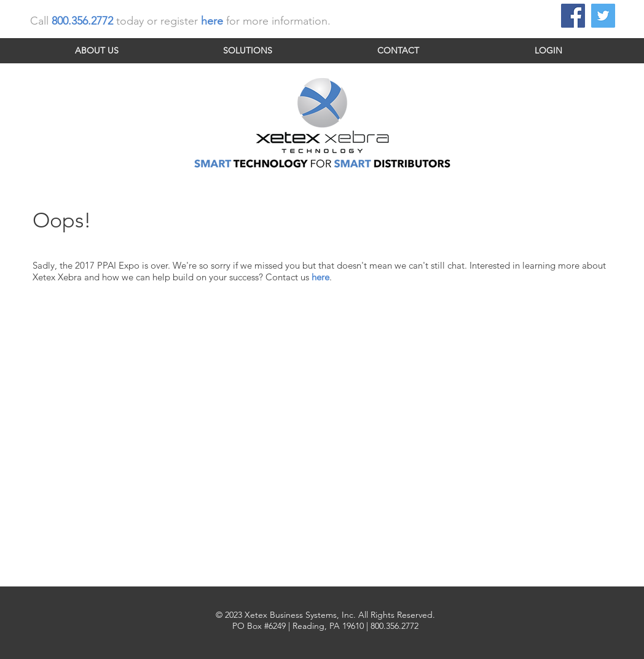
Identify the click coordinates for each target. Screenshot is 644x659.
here (320, 277)
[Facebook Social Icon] (573, 16)
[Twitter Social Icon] (603, 16)
